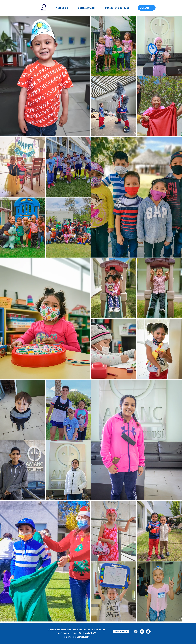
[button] (62, 8)
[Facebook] (136, 631)
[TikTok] (148, 631)
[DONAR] (147, 8)
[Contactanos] (121, 631)
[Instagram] (142, 631)
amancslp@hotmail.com (77, 637)
